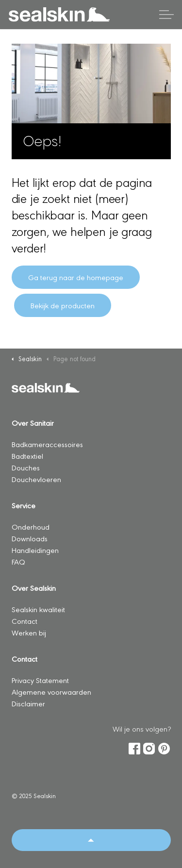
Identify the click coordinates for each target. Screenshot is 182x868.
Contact (25, 621)
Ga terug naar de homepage (76, 277)
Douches (26, 467)
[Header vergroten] (166, 15)
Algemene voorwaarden (51, 692)
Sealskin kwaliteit (38, 609)
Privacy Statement (40, 680)
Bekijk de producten (63, 305)
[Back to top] (91, 840)
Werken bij (29, 632)
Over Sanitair (33, 423)
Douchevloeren (36, 479)
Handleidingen (35, 550)
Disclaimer (28, 703)
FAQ (18, 561)
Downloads (30, 538)
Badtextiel (27, 456)
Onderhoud (31, 526)
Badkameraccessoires (47, 444)
